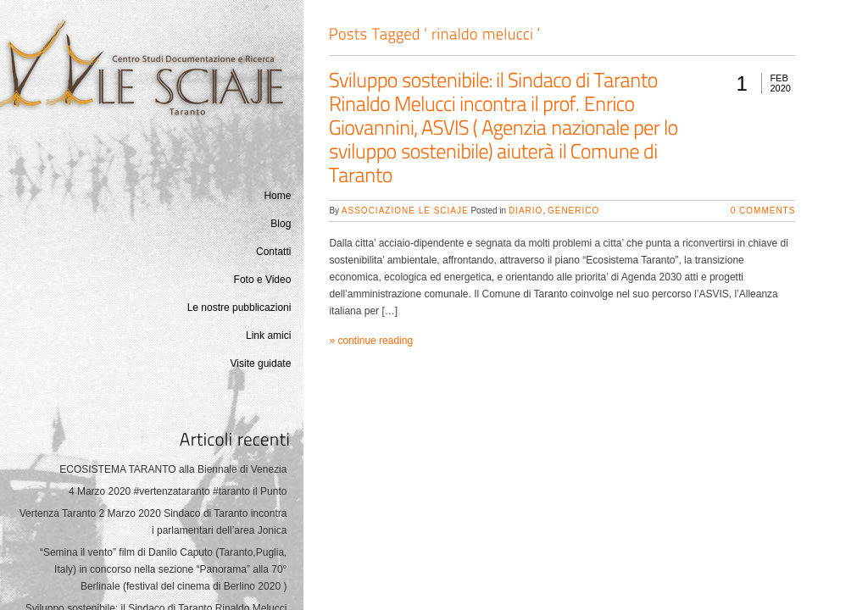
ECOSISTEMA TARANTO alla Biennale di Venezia (173, 469)
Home (277, 196)
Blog (281, 224)
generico (573, 211)
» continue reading (371, 341)
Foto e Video (263, 280)
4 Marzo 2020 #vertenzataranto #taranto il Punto (178, 491)
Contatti (273, 252)
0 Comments (763, 211)
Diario (526, 211)
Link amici (268, 335)
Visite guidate (261, 363)
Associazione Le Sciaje (405, 211)
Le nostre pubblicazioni (239, 308)
